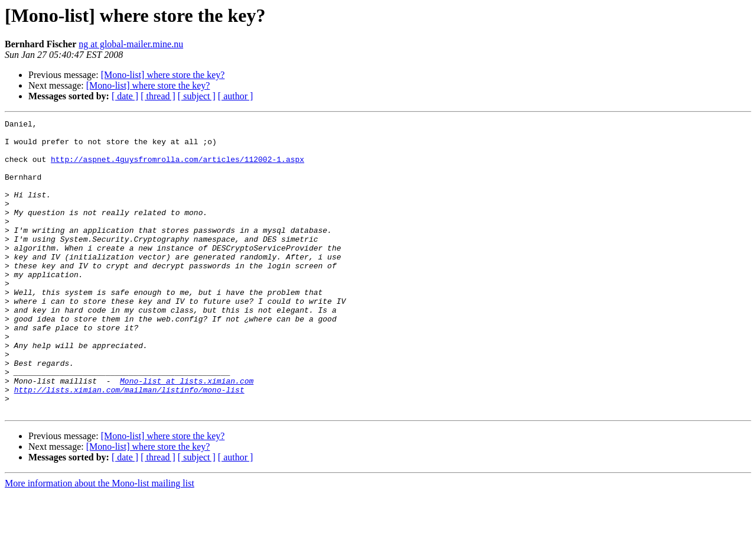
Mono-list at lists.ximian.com (187, 434)
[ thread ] (158, 96)
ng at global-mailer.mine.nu (131, 44)
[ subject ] (197, 96)
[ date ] (125, 96)
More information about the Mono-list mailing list (100, 542)
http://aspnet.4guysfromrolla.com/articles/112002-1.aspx (177, 168)
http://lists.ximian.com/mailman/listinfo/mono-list (129, 444)
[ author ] (236, 96)
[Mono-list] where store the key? (163, 75)
